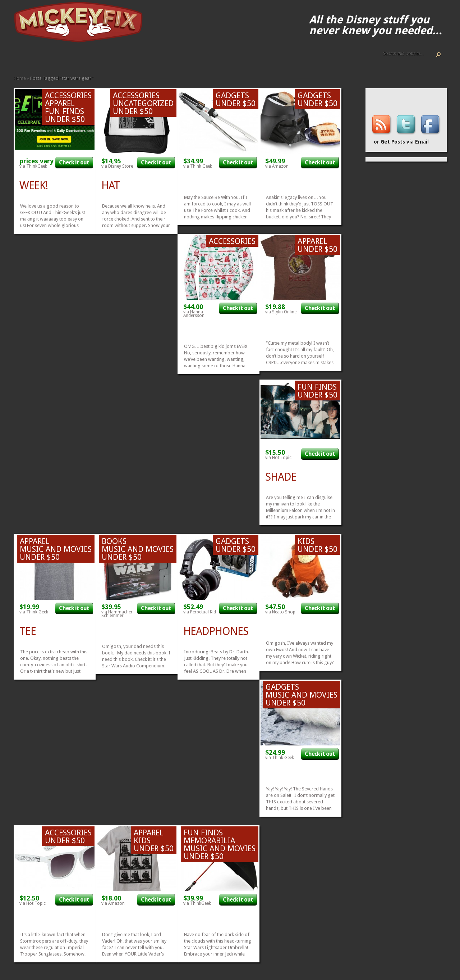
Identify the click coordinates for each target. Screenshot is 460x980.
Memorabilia (91, 58)
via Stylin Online (281, 312)
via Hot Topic (278, 458)
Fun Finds (74, 58)
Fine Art (68, 58)
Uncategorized (143, 103)
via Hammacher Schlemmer (117, 614)
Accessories (51, 58)
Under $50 (109, 58)
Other (103, 58)
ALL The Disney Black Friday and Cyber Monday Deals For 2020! (28, 58)
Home (17, 58)
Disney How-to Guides (40, 58)
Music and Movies (97, 58)
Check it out (74, 162)
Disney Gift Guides (34, 58)
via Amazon (277, 166)
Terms (45, 58)
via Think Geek (198, 166)
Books (63, 58)
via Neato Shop (280, 612)
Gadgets (80, 58)
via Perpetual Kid (200, 612)
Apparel (57, 58)
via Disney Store (117, 166)
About (22, 58)
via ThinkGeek (33, 166)
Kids (86, 58)
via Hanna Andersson (194, 314)
